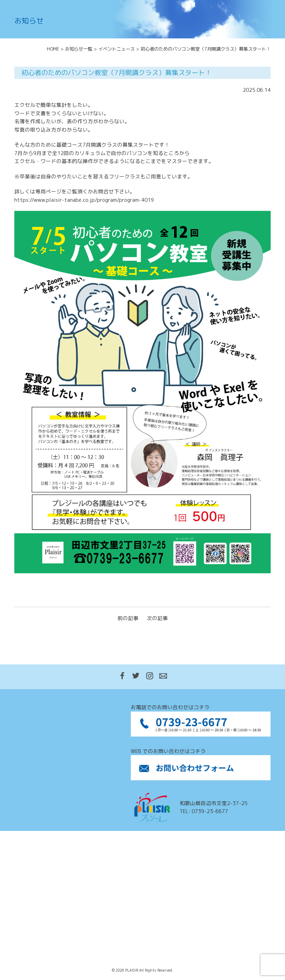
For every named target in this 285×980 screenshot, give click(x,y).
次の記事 (157, 618)
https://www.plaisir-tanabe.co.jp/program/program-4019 (84, 200)
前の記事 (128, 618)
